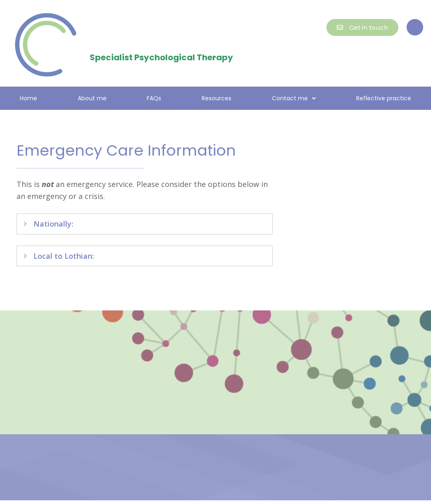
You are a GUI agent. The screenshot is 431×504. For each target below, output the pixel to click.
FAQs (154, 98)
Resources (217, 98)
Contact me (294, 98)
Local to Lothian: (64, 256)
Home (29, 98)
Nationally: (53, 224)
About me (92, 98)
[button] (415, 27)
